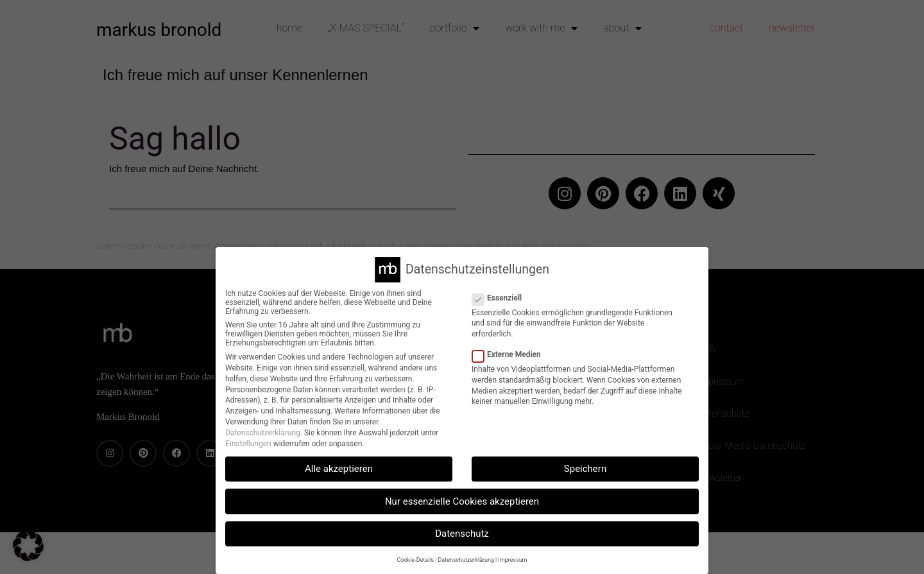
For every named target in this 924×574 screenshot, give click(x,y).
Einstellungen (248, 444)
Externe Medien (510, 354)
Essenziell (501, 298)
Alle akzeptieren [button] (339, 469)
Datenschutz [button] (462, 534)
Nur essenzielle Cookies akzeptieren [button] (462, 501)
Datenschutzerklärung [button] (466, 560)
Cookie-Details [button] (416, 560)
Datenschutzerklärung (263, 433)
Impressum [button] (512, 560)
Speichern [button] (585, 469)
